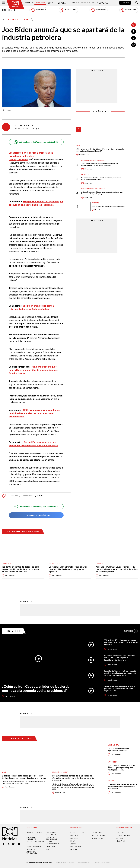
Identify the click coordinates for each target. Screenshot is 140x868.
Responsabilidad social (35, 833)
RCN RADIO (74, 838)
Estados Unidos (28, 496)
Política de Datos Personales (65, 863)
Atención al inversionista (32, 853)
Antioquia (85, 174)
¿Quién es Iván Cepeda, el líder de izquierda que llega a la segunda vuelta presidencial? (36, 688)
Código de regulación (35, 842)
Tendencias (86, 3)
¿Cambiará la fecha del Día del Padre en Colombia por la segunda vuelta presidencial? (100, 150)
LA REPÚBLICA (97, 833)
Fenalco (80, 145)
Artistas (95, 203)
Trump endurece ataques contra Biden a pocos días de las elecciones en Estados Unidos (33, 370)
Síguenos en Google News (36, 515)
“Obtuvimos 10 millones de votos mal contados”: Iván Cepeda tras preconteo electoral (121, 642)
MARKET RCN (121, 841)
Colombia (29, 3)
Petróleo (40, 496)
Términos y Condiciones (102, 863)
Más (131, 631)
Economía (76, 3)
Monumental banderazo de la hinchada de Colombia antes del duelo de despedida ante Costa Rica (73, 778)
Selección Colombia (60, 772)
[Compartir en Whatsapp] (134, 45)
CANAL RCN (125, 3)
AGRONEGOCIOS (97, 838)
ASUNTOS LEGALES (98, 836)
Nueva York (7, 563)
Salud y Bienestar (62, 3)
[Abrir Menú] (4, 3)
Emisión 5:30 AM (38, 10)
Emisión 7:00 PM (99, 10)
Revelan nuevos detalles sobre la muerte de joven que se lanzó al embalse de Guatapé (101, 179)
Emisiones (9, 10)
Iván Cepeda (112, 762)
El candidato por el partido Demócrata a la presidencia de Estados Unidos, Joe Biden (31, 156)
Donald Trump (55, 563)
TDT (83, 833)
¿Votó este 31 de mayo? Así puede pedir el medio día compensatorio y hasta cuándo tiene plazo (100, 164)
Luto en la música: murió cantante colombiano (108, 206)
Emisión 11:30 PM (129, 10)
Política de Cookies (84, 863)
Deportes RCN (51, 3)
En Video (14, 631)
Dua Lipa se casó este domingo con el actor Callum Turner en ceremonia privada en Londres (25, 777)
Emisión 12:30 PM (68, 10)
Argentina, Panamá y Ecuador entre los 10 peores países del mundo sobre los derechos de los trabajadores (117, 569)
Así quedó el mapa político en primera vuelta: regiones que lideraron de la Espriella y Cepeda (102, 193)
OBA (48, 849)
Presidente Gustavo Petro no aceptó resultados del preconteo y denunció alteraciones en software (120, 673)
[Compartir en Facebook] (134, 32)
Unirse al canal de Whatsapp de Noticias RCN (36, 142)
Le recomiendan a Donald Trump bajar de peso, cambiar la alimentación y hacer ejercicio (68, 569)
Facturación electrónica (51, 834)
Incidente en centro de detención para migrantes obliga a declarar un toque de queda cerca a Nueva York (21, 569)
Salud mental (113, 745)
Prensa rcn (31, 849)
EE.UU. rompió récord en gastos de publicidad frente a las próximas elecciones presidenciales (34, 413)
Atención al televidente (31, 838)
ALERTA (73, 844)
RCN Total (74, 836)
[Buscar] (137, 3)
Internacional (40, 3)
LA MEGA (74, 849)
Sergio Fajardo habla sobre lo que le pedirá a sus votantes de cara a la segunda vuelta (120, 689)
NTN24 (73, 833)
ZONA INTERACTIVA (123, 836)
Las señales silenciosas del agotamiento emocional (118, 750)
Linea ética (50, 846)
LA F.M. (73, 841)
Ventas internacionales (53, 843)
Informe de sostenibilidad (52, 838)
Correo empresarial (34, 846)
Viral (4, 772)
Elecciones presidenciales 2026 (93, 160)
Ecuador (99, 563)
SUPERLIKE (120, 838)
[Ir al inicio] (15, 4)
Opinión (95, 3)
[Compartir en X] (134, 38)
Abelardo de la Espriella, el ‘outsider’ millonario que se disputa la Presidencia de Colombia (120, 658)
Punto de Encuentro (103, 3)
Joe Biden (14, 496)
